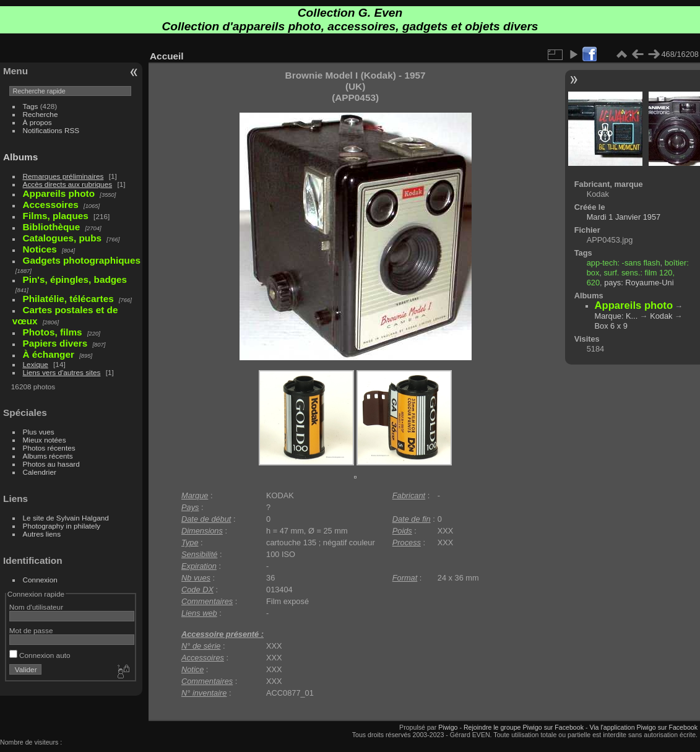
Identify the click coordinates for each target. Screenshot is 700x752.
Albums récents (48, 456)
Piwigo (448, 727)
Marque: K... (616, 316)
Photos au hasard (51, 464)
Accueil (167, 56)
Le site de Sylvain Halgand (66, 518)
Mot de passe (31, 630)
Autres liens (42, 534)
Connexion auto (40, 655)
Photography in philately (62, 526)
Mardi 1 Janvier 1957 (624, 217)
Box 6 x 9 (611, 326)
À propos (37, 122)
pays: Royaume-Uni (639, 283)
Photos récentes (49, 448)
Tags (31, 106)
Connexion (40, 580)
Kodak (661, 316)
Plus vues (39, 432)
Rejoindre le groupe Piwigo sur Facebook (524, 727)
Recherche (41, 114)
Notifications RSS (51, 130)
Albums (20, 157)
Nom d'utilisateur (36, 607)
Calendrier (40, 472)
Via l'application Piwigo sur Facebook (643, 727)
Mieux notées (45, 440)
